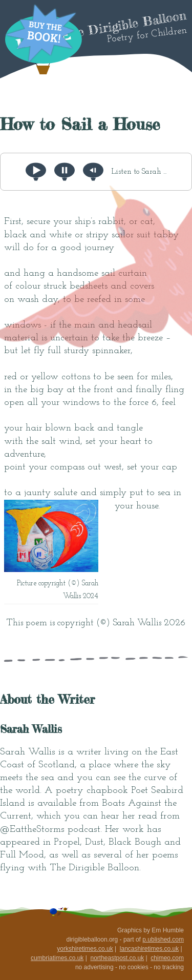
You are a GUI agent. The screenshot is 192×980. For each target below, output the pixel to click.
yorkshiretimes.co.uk (85, 949)
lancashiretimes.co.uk (149, 949)
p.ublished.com (163, 940)
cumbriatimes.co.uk (57, 958)
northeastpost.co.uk (117, 958)
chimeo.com (167, 958)
